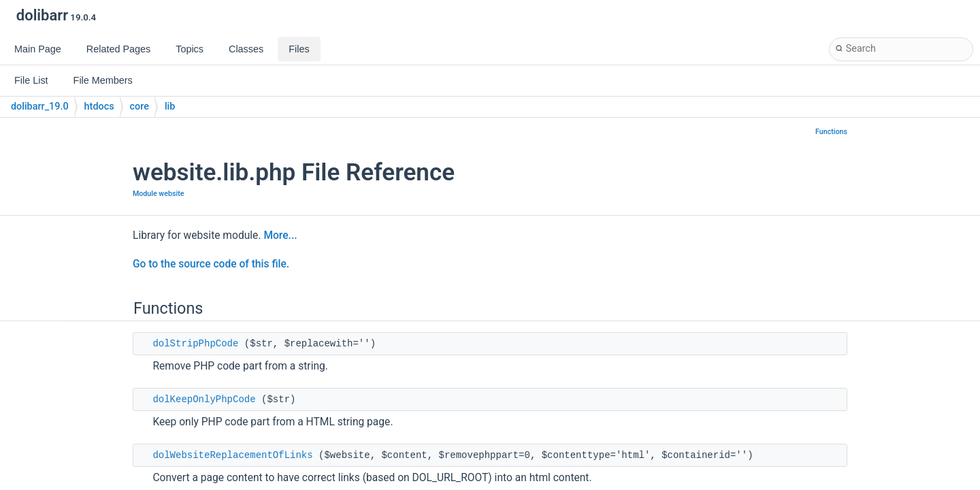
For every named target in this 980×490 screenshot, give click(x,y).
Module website (158, 194)
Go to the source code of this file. (211, 264)
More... (280, 235)
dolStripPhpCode (195, 344)
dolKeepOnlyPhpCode (204, 399)
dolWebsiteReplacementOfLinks (232, 455)
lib (170, 107)
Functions (831, 132)
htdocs (99, 107)
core (140, 107)
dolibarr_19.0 (40, 107)
